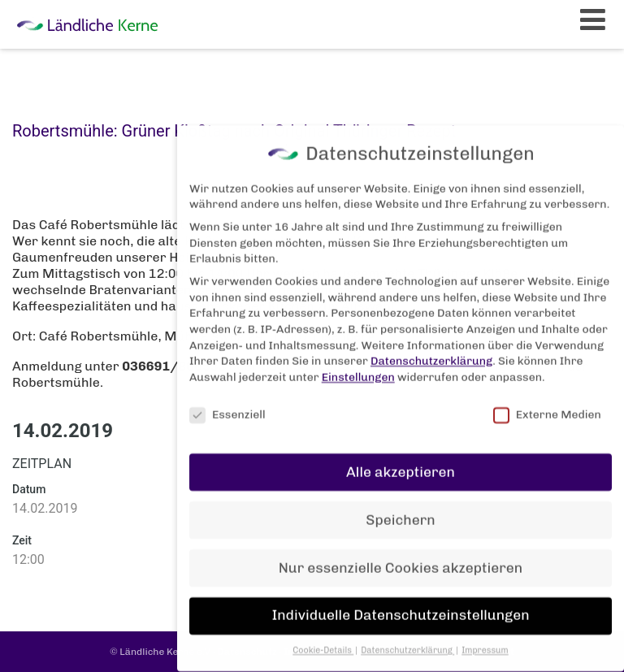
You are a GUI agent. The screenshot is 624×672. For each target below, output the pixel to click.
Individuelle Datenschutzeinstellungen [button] (400, 607)
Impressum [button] (485, 642)
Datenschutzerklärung (431, 353)
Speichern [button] (400, 511)
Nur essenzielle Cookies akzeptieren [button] (401, 559)
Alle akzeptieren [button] (401, 463)
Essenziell (227, 407)
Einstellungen (358, 369)
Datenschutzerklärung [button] (407, 642)
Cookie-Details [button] (323, 642)
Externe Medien (547, 407)
